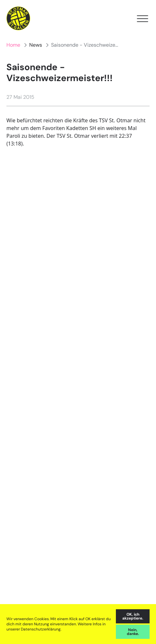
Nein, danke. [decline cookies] (133, 632)
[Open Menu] (143, 19)
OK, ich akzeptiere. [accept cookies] (133, 616)
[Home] (18, 19)
